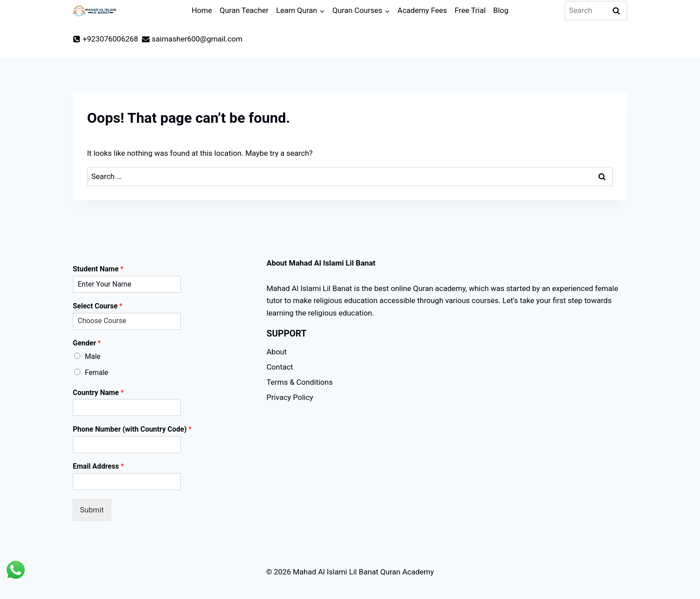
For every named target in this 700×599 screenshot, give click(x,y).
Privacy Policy (290, 397)
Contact (280, 367)
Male (93, 356)
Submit (92, 510)
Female (96, 372)
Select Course (98, 306)
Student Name (98, 269)
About (277, 352)
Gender (87, 343)
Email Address (98, 466)
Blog (501, 10)
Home (202, 10)
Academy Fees (422, 10)
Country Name (98, 393)
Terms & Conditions (300, 382)
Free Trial (470, 10)
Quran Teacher (244, 10)
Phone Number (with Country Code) (132, 429)
